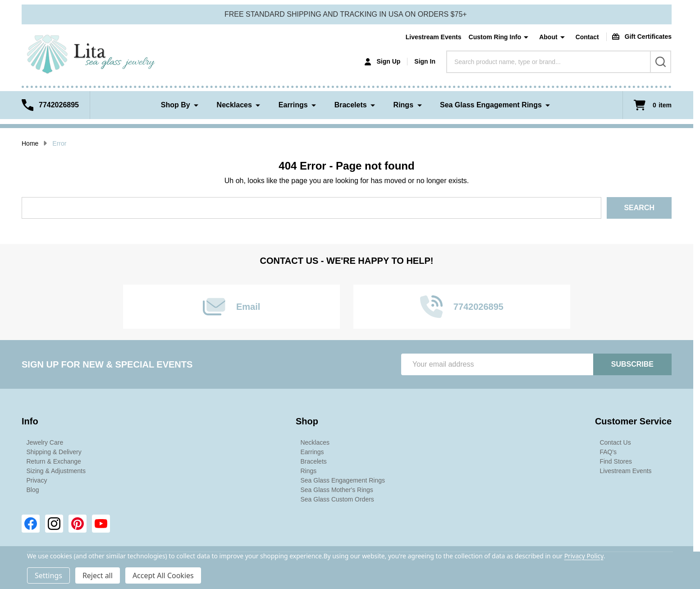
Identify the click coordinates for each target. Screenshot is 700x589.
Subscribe (632, 364)
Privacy (37, 480)
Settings (48, 575)
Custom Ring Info (495, 37)
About (548, 37)
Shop (307, 421)
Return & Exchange (54, 461)
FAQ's (608, 452)
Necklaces (234, 105)
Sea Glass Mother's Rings (336, 490)
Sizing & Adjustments (56, 471)
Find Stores (616, 461)
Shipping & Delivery (54, 452)
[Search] (661, 62)
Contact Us (615, 442)
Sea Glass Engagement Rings (491, 105)
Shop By (176, 105)
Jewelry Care (45, 442)
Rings (403, 105)
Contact (587, 37)
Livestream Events (434, 37)
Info (30, 421)
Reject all (98, 575)
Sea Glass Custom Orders (337, 499)
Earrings (293, 105)
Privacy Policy (584, 556)
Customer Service (633, 421)
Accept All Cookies (163, 575)
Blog (33, 490)
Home (30, 143)
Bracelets (351, 105)
